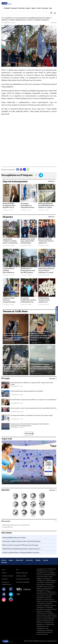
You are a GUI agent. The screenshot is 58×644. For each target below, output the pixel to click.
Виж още (29, 434)
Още (50, 8)
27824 (13, 343)
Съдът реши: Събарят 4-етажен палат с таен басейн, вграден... (22, 541)
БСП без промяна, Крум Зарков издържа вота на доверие (27, 391)
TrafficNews (54, 23)
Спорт (39, 8)
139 (12, 210)
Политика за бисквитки (23, 582)
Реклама (4, 573)
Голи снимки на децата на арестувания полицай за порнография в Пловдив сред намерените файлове (14, 337)
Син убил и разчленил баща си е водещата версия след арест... (21, 553)
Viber (21, 169)
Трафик (38, 560)
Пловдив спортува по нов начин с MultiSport (17, 481)
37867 (13, 374)
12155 (40, 374)
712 (29, 210)
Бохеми (45, 560)
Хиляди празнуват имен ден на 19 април (14, 538)
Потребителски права (23, 579)
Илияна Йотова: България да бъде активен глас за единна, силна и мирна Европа (10, 206)
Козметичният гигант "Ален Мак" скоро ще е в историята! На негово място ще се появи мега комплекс (15, 368)
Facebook (18, 169)
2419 (12, 305)
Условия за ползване (8, 576)
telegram (24, 169)
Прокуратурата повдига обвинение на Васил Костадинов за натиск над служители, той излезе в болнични (40, 336)
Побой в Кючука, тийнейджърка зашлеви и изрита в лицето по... (22, 549)
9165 (47, 246)
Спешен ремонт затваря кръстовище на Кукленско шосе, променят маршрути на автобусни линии (10, 271)
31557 (12, 483)
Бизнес (28, 8)
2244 (47, 275)
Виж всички (51, 181)
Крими (34, 8)
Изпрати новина (57, 314)
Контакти (5, 579)
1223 (22, 412)
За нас (4, 570)
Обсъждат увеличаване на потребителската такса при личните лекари (27, 206)
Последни (6, 378)
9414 (30, 305)
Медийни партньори (22, 573)
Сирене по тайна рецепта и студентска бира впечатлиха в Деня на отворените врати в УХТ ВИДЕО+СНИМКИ (11, 300)
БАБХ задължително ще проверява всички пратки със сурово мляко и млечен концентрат (46, 206)
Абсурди (4, 562)
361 (21, 428)
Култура (45, 8)
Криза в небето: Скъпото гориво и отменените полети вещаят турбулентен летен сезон (42, 368)
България (14, 8)
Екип (17, 570)
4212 (47, 305)
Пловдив (7, 8)
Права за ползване (21, 576)
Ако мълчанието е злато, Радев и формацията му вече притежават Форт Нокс (34, 408)
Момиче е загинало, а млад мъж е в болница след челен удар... (21, 545)
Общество (19, 560)
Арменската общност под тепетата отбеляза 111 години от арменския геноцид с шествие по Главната (46, 271)
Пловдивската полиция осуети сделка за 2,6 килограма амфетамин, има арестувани (44, 300)
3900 (30, 246)
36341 (30, 275)
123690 (12, 246)
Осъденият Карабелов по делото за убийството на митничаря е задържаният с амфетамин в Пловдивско (28, 300)
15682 (12, 275)
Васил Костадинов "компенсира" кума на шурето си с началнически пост (46, 241)
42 (21, 386)
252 (21, 395)
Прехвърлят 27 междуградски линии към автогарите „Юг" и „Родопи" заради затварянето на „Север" (28, 271)
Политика (21, 8)
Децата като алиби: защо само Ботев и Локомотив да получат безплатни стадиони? (28, 241)
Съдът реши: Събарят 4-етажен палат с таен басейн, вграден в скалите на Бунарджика (10, 241)
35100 (40, 343)
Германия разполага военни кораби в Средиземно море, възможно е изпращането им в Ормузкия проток (30, 425)
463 (47, 210)
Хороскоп (5, 490)
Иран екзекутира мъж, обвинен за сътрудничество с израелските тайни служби (32, 384)
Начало (4, 560)
